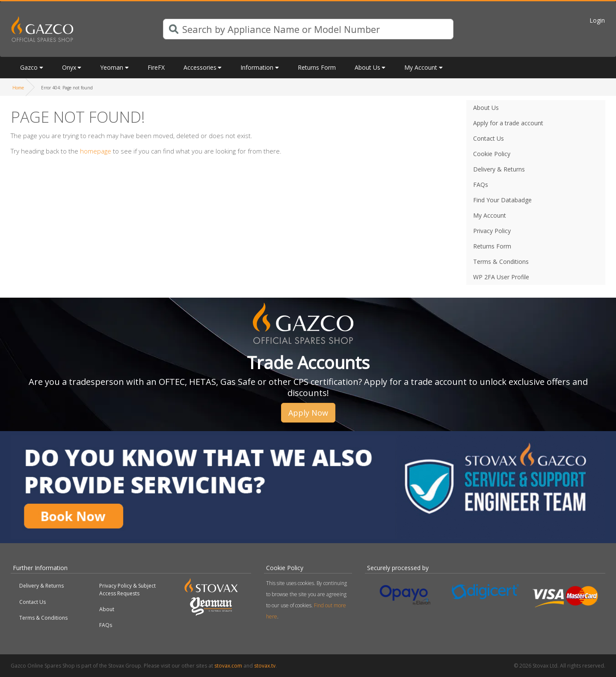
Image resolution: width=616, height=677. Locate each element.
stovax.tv (265, 666)
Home (18, 88)
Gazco (29, 67)
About (107, 609)
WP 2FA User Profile (501, 277)
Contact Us (489, 138)
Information (257, 67)
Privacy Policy (492, 231)
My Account (421, 67)
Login (597, 20)
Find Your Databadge (502, 200)
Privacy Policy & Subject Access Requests (127, 589)
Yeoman (112, 67)
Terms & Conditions (501, 262)
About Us (367, 67)
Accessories (200, 67)
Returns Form (317, 67)
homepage (96, 151)
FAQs (481, 185)
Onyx (69, 67)
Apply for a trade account (508, 123)
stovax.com (228, 666)
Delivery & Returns (499, 169)
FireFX (156, 67)
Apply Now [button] (308, 413)
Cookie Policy (492, 154)
